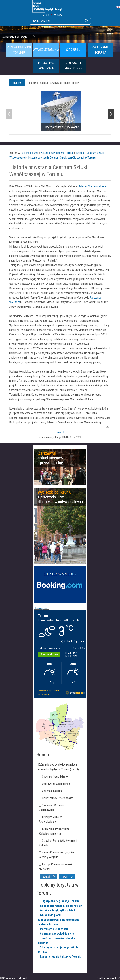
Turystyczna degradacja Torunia (60, 901)
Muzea (80, 153)
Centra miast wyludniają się (57, 934)
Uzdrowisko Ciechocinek (56, 784)
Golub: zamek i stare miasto (58, 798)
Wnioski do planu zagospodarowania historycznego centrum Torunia (58, 920)
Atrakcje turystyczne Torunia (57, 153)
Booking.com (42, 608)
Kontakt (58, 15)
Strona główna (30, 153)
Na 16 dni (42, 694)
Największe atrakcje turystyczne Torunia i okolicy (54, 83)
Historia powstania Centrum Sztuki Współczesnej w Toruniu (62, 158)
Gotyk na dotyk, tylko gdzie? (58, 911)
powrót (60, 432)
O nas (46, 15)
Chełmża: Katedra (52, 791)
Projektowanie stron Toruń (108, 978)
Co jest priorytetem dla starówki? (61, 906)
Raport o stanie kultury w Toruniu (61, 957)
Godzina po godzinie (48, 691)
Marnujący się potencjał (55, 929)
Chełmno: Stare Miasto (55, 777)
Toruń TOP (17, 83)
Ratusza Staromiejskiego (92, 186)
